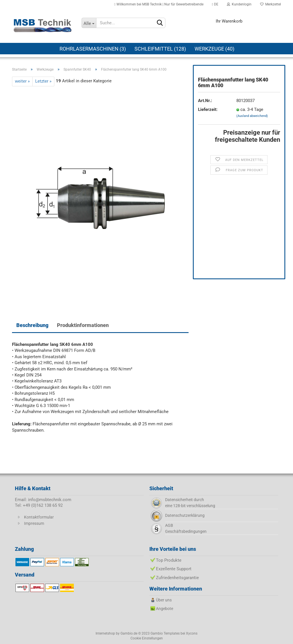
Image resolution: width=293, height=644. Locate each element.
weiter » (22, 81)
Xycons (192, 633)
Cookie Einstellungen (147, 638)
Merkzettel (271, 4)
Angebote (165, 609)
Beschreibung (32, 325)
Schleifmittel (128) (160, 49)
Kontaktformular (39, 517)
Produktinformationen (83, 325)
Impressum (34, 523)
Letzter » (43, 81)
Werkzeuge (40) (214, 49)
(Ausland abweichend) (252, 116)
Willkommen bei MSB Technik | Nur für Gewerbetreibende (159, 4)
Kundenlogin (239, 4)
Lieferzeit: (208, 109)
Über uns (164, 600)
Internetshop (105, 633)
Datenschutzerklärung (185, 515)
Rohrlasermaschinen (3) (93, 49)
